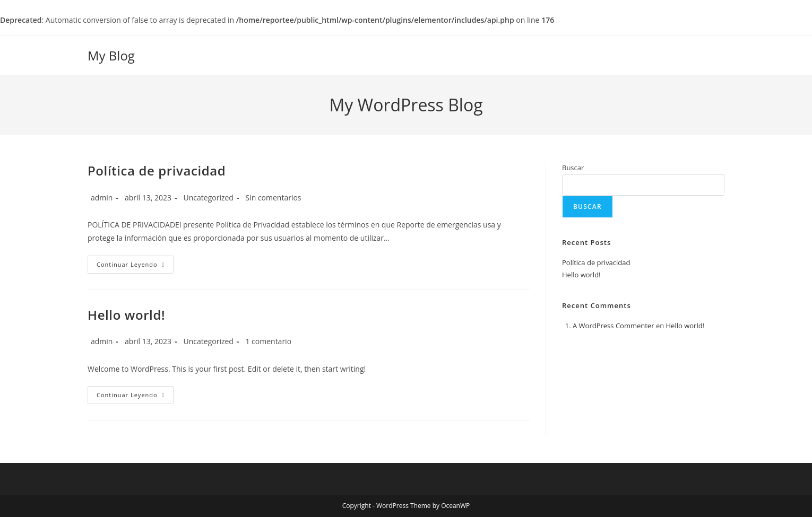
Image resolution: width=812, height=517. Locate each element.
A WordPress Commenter (614, 326)
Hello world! (126, 315)
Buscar (573, 168)
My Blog (111, 55)
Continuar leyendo (135, 266)
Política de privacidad (157, 170)
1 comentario (268, 341)
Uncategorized (209, 198)
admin (102, 198)
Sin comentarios (273, 198)
